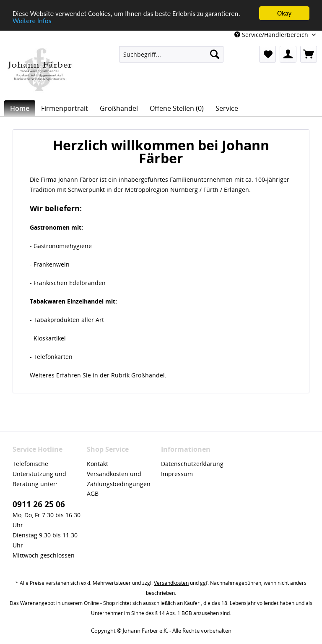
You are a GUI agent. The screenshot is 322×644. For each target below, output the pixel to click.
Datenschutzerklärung (192, 464)
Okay (284, 13)
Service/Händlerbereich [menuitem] (272, 35)
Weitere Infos (32, 21)
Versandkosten (171, 583)
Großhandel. (149, 375)
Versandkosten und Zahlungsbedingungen (119, 479)
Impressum (177, 474)
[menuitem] (171, 54)
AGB (93, 493)
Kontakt (97, 464)
